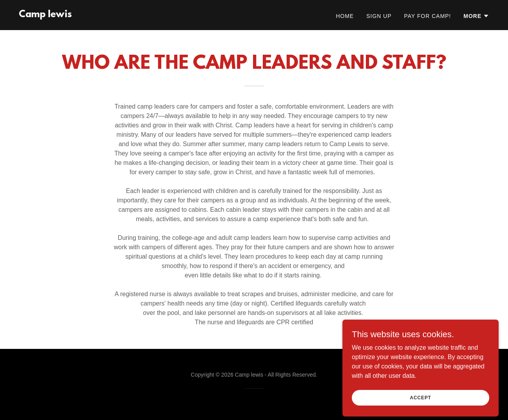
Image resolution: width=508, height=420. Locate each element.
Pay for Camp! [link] (428, 16)
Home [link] (345, 16)
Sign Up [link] (379, 16)
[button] (476, 16)
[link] (45, 15)
